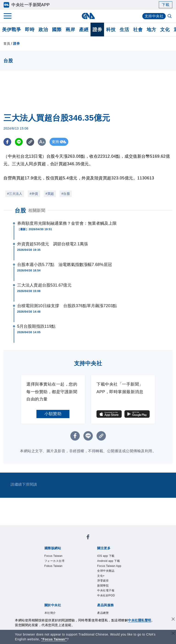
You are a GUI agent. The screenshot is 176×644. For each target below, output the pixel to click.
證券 (97, 30)
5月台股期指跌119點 (36, 326)
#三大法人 (15, 194)
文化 (165, 30)
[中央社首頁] (88, 16)
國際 (57, 30)
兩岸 (70, 30)
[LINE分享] (19, 142)
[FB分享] (7, 142)
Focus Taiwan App (109, 566)
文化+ (101, 576)
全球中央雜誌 (106, 571)
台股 (20, 210)
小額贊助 (53, 414)
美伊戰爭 (11, 30)
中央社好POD (106, 595)
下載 (166, 5)
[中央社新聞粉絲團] (88, 538)
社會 (138, 30)
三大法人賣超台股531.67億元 (44, 285)
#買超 (50, 194)
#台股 (66, 194)
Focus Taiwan (54, 556)
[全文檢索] (170, 16)
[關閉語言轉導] (173, 634)
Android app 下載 (109, 561)
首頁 (7, 43)
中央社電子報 (106, 590)
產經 (84, 30)
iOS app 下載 (106, 556)
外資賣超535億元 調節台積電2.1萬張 (53, 244)
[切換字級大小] (43, 142)
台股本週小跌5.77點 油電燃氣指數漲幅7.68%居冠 (65, 265)
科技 (111, 30)
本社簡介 (50, 613)
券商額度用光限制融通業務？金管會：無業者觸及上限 (67, 223)
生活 (124, 30)
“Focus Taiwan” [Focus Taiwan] (54, 639)
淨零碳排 (103, 581)
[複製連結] (31, 142)
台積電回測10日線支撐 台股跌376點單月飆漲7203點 (67, 306)
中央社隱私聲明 (140, 620)
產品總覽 (103, 613)
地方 (151, 30)
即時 (30, 30)
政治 (43, 30)
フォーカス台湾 (55, 561)
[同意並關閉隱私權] (173, 620)
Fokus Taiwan (54, 566)
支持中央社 (154, 16)
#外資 (34, 194)
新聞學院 (103, 586)
